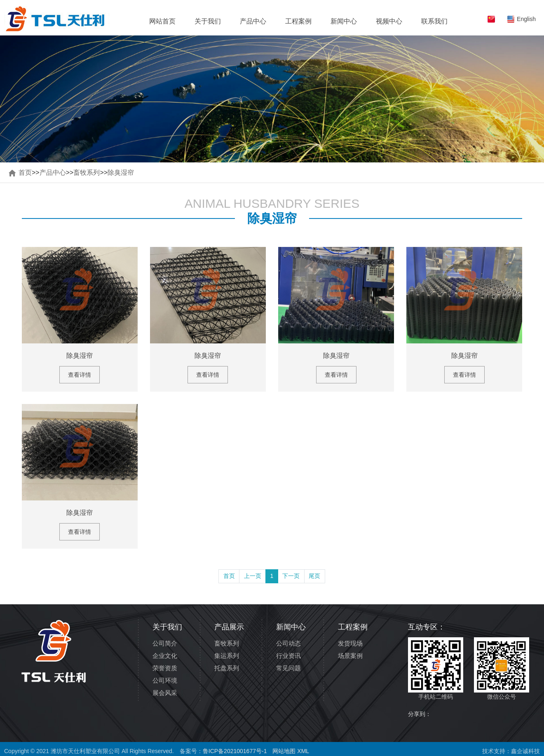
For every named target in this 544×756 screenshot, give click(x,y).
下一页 (291, 576)
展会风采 (165, 693)
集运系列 (227, 656)
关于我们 (208, 21)
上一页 (253, 576)
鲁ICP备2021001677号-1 (235, 751)
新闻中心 (344, 21)
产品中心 (253, 21)
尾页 (314, 576)
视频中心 (389, 21)
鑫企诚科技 (525, 751)
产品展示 (229, 627)
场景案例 (350, 656)
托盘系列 (227, 668)
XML (303, 751)
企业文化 (165, 656)
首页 (25, 173)
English (526, 19)
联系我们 (434, 21)
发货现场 (350, 643)
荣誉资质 (165, 668)
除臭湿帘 (121, 173)
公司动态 (288, 643)
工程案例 (298, 21)
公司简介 (165, 643)
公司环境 (165, 680)
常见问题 (288, 668)
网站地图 (284, 751)
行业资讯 (288, 656)
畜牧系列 (87, 173)
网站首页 (162, 21)
